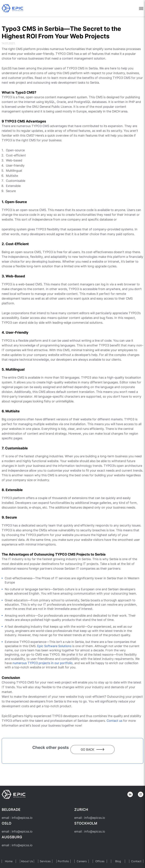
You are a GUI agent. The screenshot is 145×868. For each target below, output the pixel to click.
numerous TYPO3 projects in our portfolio (43, 663)
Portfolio (63, 861)
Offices (100, 861)
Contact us (114, 721)
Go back (92, 750)
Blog (118, 861)
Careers (82, 861)
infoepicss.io (22, 818)
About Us (27, 861)
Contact (136, 861)
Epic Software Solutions (54, 646)
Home (9, 861)
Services (45, 861)
